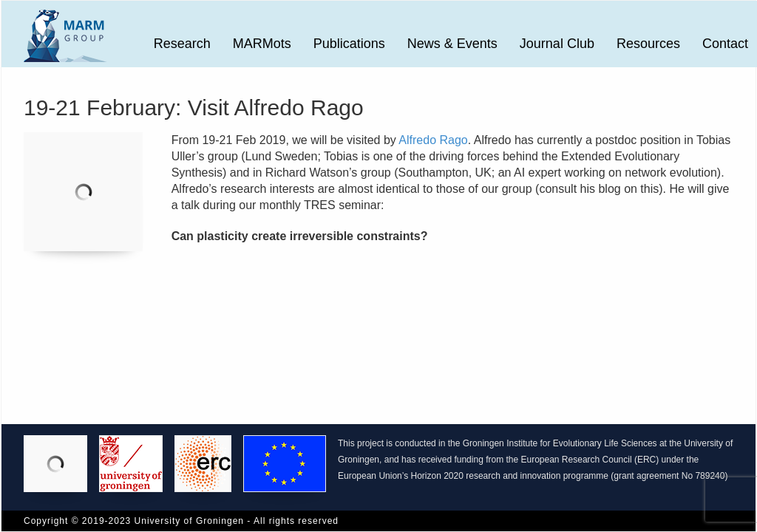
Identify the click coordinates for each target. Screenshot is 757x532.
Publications (349, 44)
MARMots (262, 44)
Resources (648, 44)
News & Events (452, 44)
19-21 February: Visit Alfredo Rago (194, 108)
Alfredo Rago (433, 140)
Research (182, 44)
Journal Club (557, 44)
